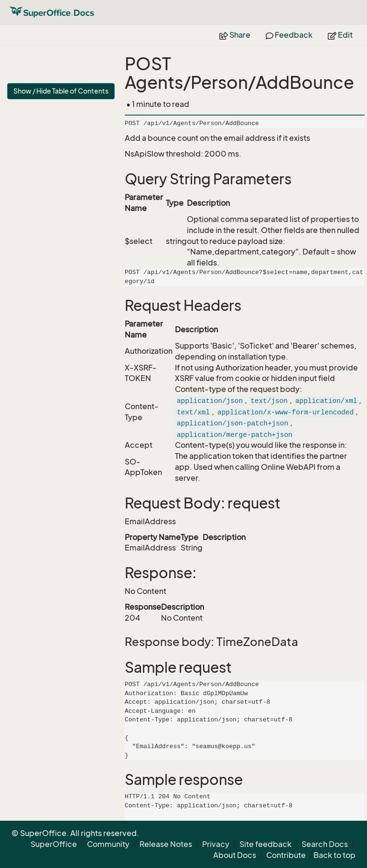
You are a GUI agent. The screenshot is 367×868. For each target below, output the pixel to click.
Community (108, 844)
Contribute (286, 855)
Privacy (216, 844)
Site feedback (265, 844)
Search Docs (325, 844)
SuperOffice (54, 844)
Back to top (335, 855)
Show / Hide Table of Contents (61, 91)
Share (235, 35)
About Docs (235, 855)
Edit (340, 35)
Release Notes (166, 844)
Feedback (289, 35)
